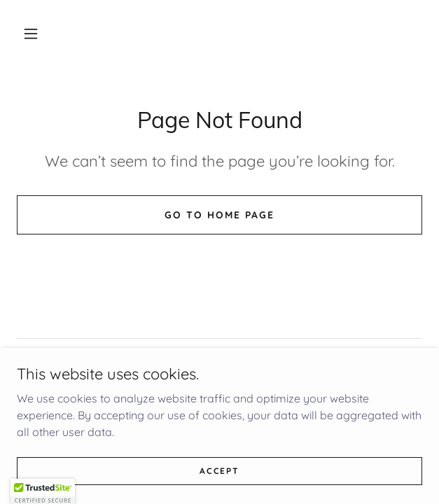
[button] (31, 34)
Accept (219, 481)
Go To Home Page (219, 215)
